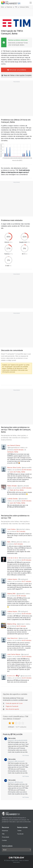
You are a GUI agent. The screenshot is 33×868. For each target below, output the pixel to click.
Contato (4, 840)
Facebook (20, 834)
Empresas (9, 7)
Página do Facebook (12, 706)
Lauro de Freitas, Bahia (17, 472)
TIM (16, 7)
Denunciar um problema (17, 70)
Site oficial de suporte (12, 709)
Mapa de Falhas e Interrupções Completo (16, 75)
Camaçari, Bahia (13, 452)
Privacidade (5, 837)
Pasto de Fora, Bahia (17, 490)
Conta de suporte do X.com (14, 703)
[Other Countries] (16, 850)
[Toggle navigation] (31, 3)
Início (3, 7)
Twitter (19, 831)
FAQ (3, 834)
